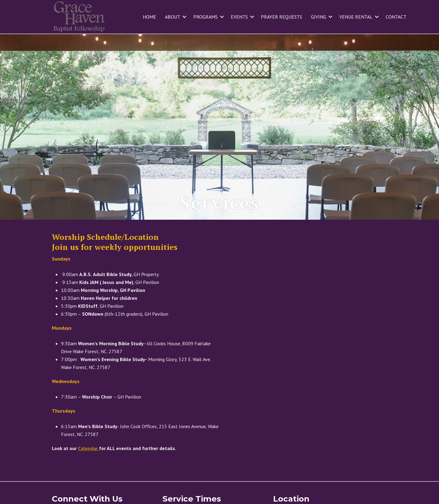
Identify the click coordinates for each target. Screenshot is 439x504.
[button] (184, 17)
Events (239, 17)
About (173, 17)
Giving (319, 17)
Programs (205, 17)
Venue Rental (356, 17)
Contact (396, 17)
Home (149, 17)
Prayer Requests (282, 17)
